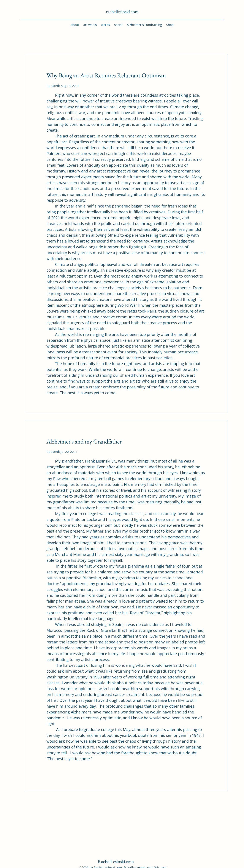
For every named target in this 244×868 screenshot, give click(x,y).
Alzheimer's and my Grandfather (84, 441)
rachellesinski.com (122, 12)
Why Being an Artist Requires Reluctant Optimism (106, 75)
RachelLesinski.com (116, 861)
